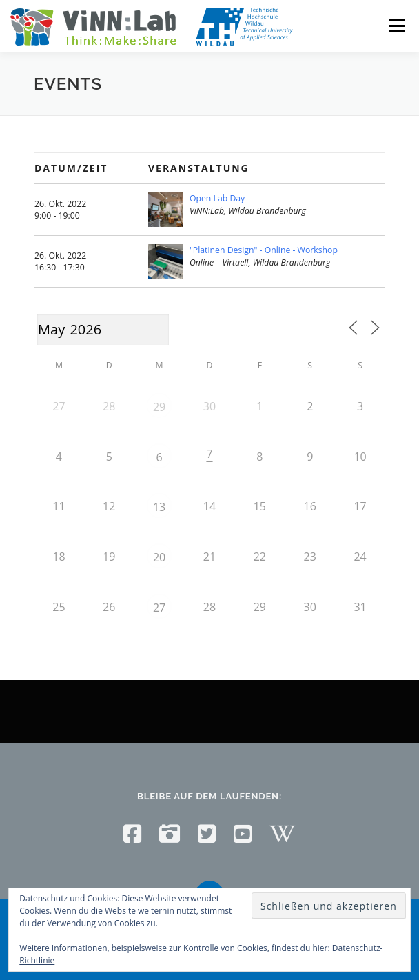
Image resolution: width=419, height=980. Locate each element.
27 (159, 608)
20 (159, 557)
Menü (396, 26)
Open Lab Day (217, 198)
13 (159, 507)
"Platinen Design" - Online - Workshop (264, 250)
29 (159, 407)
